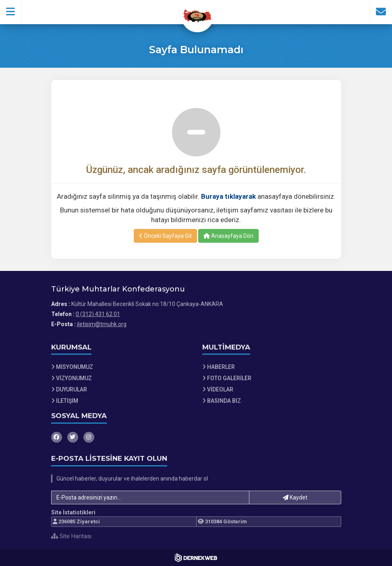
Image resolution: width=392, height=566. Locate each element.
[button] (11, 12)
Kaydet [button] (295, 497)
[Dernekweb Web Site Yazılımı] (196, 558)
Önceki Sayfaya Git (165, 236)
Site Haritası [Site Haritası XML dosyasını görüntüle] (71, 536)
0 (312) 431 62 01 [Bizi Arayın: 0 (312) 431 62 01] (98, 314)
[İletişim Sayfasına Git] (381, 12)
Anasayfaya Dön (228, 236)
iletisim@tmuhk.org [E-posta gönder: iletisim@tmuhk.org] (102, 324)
